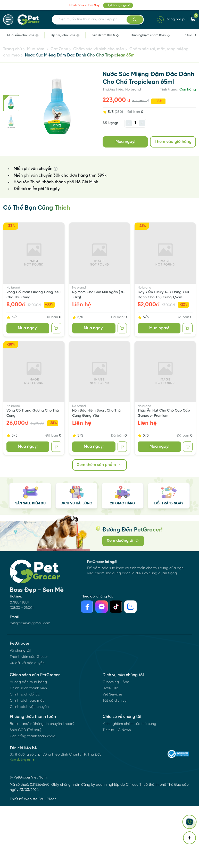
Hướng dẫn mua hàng (28, 682)
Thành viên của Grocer (29, 657)
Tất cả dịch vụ (115, 701)
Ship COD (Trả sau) (26, 730)
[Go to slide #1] (11, 103)
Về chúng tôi (20, 651)
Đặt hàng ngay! (118, 5)
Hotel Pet (110, 688)
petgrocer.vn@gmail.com (30, 623)
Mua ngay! (125, 142)
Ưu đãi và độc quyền (27, 663)
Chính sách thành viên (28, 688)
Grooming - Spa (116, 682)
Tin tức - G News (117, 730)
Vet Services (113, 695)
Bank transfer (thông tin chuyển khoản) (42, 724)
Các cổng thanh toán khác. (33, 736)
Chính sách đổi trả (25, 695)
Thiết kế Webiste (24, 799)
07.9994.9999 (19, 603)
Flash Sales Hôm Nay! (85, 5)
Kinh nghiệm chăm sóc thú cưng (129, 724)
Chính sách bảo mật (27, 701)
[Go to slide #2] (11, 121)
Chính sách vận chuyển (29, 707)
